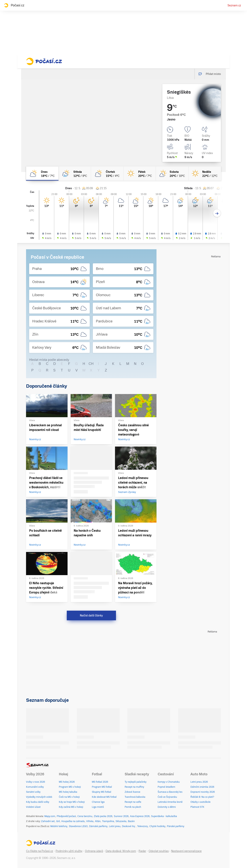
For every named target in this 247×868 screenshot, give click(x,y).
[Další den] (217, 213)
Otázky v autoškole (200, 802)
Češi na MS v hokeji (69, 797)
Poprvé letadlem (166, 787)
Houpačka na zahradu (73, 821)
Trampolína (108, 821)
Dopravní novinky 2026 (203, 792)
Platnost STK (197, 807)
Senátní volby (33, 792)
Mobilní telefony (59, 826)
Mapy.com (50, 816)
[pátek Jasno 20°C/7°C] (140, 173)
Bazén (131, 821)
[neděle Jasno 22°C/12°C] (205, 173)
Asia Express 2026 (140, 816)
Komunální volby (35, 787)
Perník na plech (133, 807)
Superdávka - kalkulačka (164, 816)
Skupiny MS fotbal (102, 792)
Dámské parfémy (98, 826)
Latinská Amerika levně (170, 802)
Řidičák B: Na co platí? (202, 797)
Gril (58, 821)
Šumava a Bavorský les (170, 792)
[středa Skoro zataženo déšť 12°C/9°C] (75, 173)
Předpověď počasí (66, 816)
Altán (98, 821)
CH (91, 364)
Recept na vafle (133, 802)
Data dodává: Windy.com (121, 851)
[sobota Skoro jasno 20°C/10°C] (172, 173)
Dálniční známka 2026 (202, 787)
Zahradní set (48, 821)
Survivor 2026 (121, 816)
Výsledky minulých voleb (39, 797)
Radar (142, 851)
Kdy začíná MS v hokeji (71, 807)
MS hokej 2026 (67, 782)
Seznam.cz (234, 5)
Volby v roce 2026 (36, 782)
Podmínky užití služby (69, 851)
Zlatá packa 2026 (103, 816)
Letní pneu (115, 826)
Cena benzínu (85, 816)
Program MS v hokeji (70, 787)
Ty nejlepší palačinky (136, 782)
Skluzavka (121, 821)
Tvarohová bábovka (135, 797)
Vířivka (90, 821)
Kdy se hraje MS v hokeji (72, 802)
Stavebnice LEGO (78, 826)
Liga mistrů (98, 807)
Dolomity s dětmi (167, 807)
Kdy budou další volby (38, 802)
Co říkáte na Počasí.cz (40, 851)
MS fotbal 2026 (100, 782)
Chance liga (98, 802)
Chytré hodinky (157, 826)
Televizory (143, 826)
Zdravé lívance (132, 792)
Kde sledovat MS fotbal (104, 797)
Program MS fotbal (102, 787)
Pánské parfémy (176, 826)
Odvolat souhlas (159, 851)
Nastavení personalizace (186, 851)
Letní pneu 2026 (199, 782)
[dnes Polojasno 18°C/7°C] (42, 173)
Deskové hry (129, 826)
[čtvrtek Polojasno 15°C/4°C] (107, 173)
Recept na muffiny (134, 787)
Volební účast (33, 807)
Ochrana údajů (94, 851)
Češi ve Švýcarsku (167, 797)
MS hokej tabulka (68, 792)
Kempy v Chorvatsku (169, 782)
